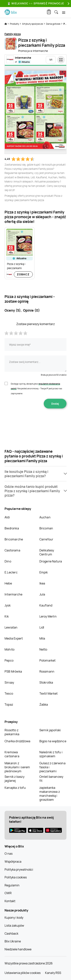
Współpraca (13, 862)
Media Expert (14, 638)
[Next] (68, 4)
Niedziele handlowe (18, 949)
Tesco (9, 693)
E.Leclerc (11, 572)
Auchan (45, 517)
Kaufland (46, 605)
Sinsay (9, 682)
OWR (8, 893)
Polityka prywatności (19, 869)
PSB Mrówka (13, 671)
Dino (8, 561)
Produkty (15, 24)
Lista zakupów (14, 926)
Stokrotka (46, 682)
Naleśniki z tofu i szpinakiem (51, 754)
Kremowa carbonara (12, 754)
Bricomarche (14, 539)
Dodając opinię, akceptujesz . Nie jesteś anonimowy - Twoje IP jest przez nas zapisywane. (36, 389)
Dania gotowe (53, 24)
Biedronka (12, 528)
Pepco (9, 660)
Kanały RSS (53, 973)
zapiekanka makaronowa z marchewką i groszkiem (50, 794)
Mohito (9, 649)
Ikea (42, 583)
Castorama (12, 550)
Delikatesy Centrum (47, 552)
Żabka (44, 704)
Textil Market (49, 693)
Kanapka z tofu (15, 788)
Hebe (8, 583)
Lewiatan (11, 627)
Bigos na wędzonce (53, 741)
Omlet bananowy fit (51, 779)
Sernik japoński (50, 730)
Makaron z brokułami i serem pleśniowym (17, 767)
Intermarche (13, 594)
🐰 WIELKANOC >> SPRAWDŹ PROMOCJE (36, 3)
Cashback (11, 933)
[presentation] (36, 420)
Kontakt (10, 901)
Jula (42, 594)
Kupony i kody (14, 918)
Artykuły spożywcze (33, 24)
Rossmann (47, 671)
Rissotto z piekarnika (12, 732)
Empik (44, 572)
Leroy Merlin (48, 616)
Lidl (42, 627)
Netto (43, 649)
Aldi (7, 517)
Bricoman (46, 528)
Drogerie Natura (51, 561)
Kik (7, 616)
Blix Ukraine (13, 941)
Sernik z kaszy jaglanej (14, 779)
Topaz (9, 704)
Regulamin (12, 885)
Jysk (8, 605)
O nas (9, 854)
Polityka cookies (16, 877)
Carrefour (46, 539)
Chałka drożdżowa (17, 741)
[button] (35, 474)
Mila (42, 638)
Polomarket (48, 660)
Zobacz (23, 274)
